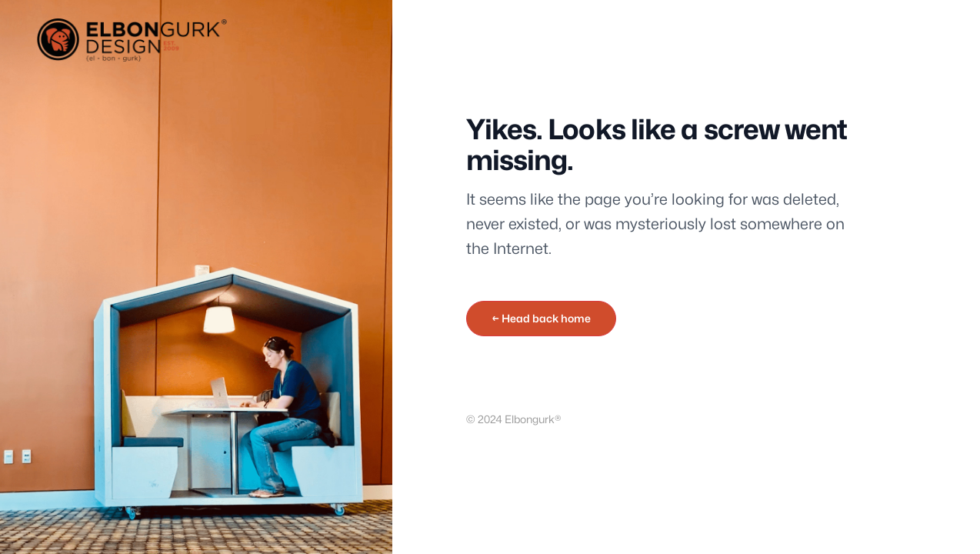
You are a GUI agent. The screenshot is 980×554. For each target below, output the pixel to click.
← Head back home (541, 318)
